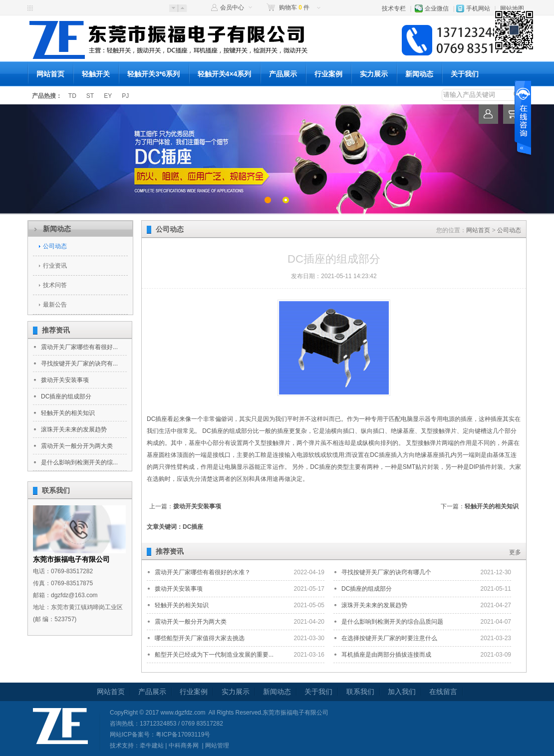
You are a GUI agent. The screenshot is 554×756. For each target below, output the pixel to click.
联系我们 (56, 490)
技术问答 (55, 285)
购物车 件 (294, 7)
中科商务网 (184, 746)
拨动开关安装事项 (65, 380)
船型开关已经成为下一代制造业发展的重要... (214, 655)
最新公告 (55, 305)
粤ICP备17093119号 (183, 735)
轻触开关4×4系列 (225, 74)
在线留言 (443, 692)
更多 (515, 552)
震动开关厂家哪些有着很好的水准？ (203, 572)
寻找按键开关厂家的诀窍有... (79, 364)
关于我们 (465, 74)
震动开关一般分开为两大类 (77, 446)
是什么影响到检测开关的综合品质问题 (392, 622)
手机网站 (478, 8)
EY (108, 96)
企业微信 (437, 8)
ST (90, 96)
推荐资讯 (56, 330)
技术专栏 (394, 8)
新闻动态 (419, 74)
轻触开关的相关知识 (68, 413)
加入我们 (402, 692)
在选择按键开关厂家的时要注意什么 (389, 638)
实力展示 (374, 74)
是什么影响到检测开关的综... (79, 462)
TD (72, 96)
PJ (125, 96)
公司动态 (55, 246)
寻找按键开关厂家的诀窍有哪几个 (386, 572)
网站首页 (50, 74)
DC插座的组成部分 (66, 396)
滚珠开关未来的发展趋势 (74, 429)
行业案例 (328, 74)
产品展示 (283, 74)
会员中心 (232, 7)
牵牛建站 (152, 746)
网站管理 (217, 746)
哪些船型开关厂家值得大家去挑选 (200, 638)
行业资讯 (55, 266)
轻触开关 (96, 74)
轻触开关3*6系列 (153, 74)
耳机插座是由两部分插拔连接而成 (386, 655)
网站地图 (512, 8)
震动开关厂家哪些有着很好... (79, 347)
